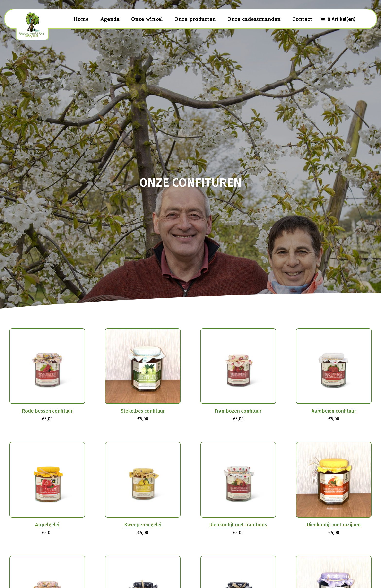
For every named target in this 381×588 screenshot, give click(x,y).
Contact (302, 19)
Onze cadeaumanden (254, 19)
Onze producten (195, 19)
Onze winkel (147, 19)
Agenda (110, 19)
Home (81, 19)
